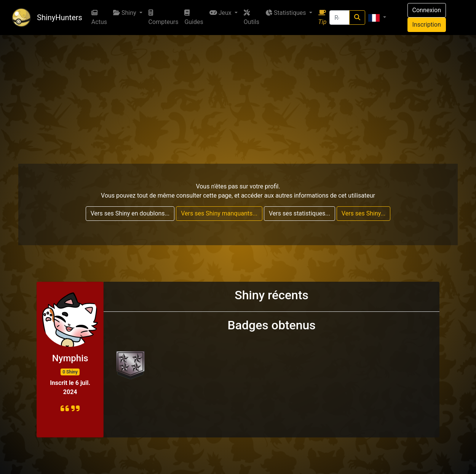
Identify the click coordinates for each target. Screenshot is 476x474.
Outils (252, 18)
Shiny (125, 13)
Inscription (427, 25)
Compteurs (164, 18)
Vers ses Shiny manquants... (219, 213)
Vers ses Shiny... (363, 213)
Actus (99, 18)
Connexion (427, 10)
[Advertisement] (238, 92)
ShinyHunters (60, 18)
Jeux (221, 13)
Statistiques (287, 13)
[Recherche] (339, 18)
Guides (194, 18)
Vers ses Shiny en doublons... (130, 213)
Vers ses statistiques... (299, 213)
